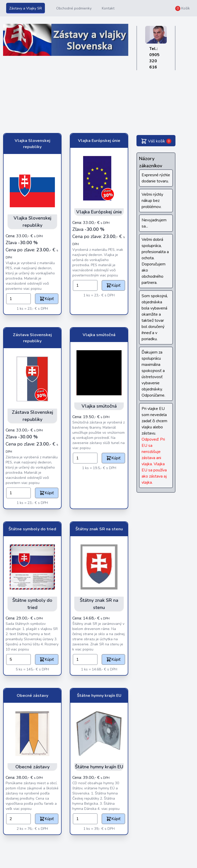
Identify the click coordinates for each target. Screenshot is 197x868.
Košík (183, 8)
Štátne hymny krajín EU (99, 696)
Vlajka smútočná (99, 335)
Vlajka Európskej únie (99, 141)
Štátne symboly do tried (32, 529)
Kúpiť (47, 299)
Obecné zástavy (32, 696)
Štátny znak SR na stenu (99, 529)
